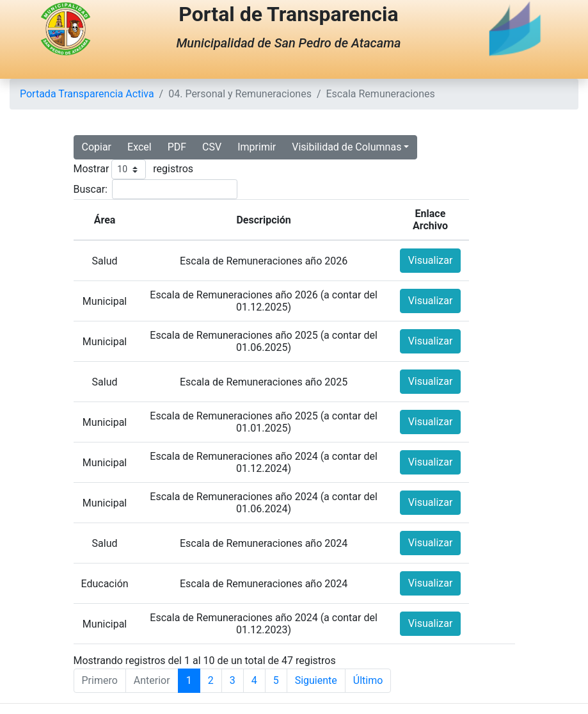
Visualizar (431, 260)
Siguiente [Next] (316, 680)
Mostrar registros (134, 169)
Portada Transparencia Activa (87, 94)
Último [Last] (368, 680)
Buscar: (91, 189)
